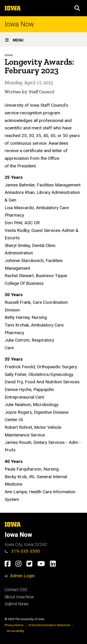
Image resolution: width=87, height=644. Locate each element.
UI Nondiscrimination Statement (49, 625)
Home (9, 55)
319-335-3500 (22, 551)
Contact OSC (16, 590)
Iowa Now (19, 24)
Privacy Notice (14, 625)
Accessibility (16, 631)
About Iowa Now (19, 597)
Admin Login (22, 576)
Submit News (17, 604)
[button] (77, 8)
